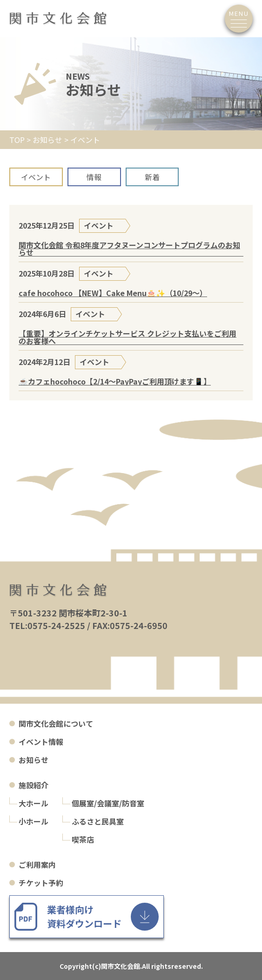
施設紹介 (34, 785)
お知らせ (34, 760)
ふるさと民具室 (98, 821)
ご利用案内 (37, 865)
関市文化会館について (56, 723)
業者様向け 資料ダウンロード (84, 916)
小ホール (34, 821)
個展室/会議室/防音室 (108, 803)
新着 (152, 177)
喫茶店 (83, 839)
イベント (36, 177)
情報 (94, 177)
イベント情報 (41, 742)
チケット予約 (41, 883)
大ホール (34, 803)
